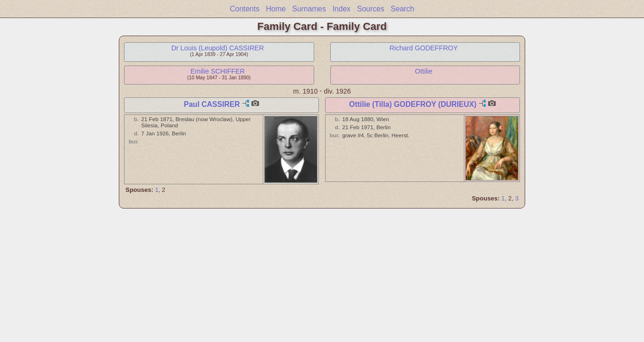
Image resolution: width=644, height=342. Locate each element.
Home (276, 9)
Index (341, 9)
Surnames (309, 9)
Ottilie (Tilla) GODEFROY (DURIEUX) (413, 104)
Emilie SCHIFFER (218, 71)
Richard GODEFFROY (423, 48)
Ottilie (424, 71)
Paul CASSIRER (212, 104)
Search (402, 9)
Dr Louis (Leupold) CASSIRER (218, 48)
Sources (370, 9)
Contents (244, 9)
